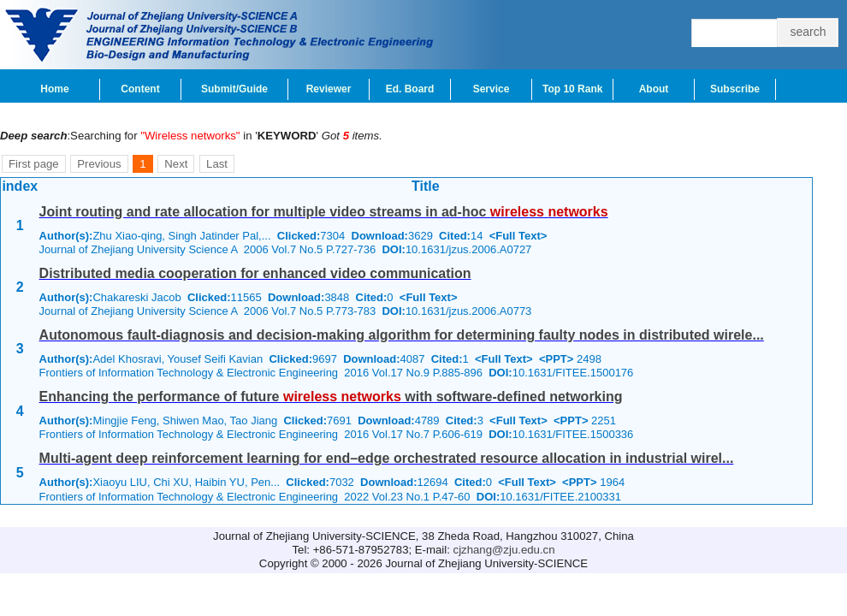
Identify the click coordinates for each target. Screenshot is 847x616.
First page (34, 164)
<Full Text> (518, 236)
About (654, 89)
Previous (99, 164)
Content (140, 89)
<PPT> (556, 359)
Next (176, 164)
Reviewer (329, 89)
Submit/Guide (234, 89)
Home (54, 89)
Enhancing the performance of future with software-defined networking (331, 397)
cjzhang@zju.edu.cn (504, 550)
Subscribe (735, 89)
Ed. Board (410, 89)
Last (217, 164)
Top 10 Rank (572, 89)
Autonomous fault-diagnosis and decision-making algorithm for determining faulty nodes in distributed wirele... (402, 335)
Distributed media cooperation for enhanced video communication (255, 273)
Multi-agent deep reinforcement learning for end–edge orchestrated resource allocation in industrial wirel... (387, 458)
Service (492, 89)
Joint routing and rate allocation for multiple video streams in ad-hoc (324, 212)
